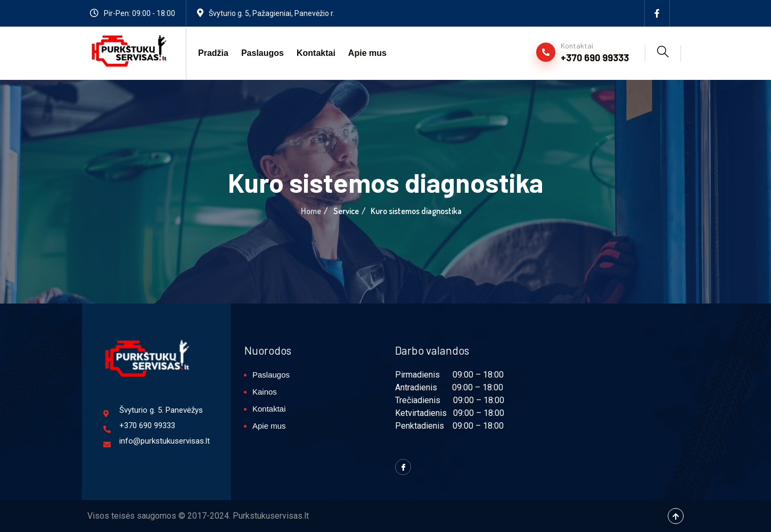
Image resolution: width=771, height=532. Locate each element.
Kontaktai (316, 53)
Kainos (265, 392)
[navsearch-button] (663, 53)
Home (311, 211)
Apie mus (367, 53)
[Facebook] (657, 13)
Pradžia (213, 53)
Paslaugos (263, 53)
